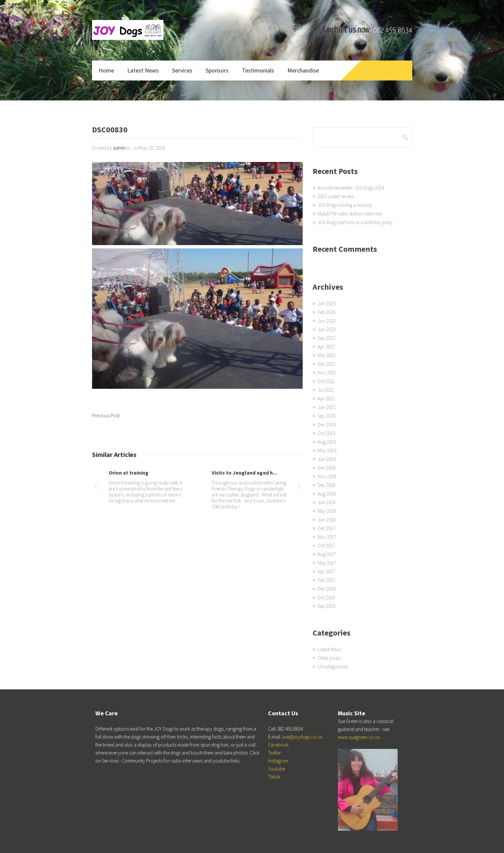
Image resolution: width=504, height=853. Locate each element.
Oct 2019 (326, 433)
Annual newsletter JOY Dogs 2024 (351, 188)
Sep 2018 (326, 485)
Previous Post (106, 416)
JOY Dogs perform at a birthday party (355, 222)
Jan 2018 (327, 520)
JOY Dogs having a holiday (345, 205)
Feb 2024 (326, 312)
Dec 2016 (327, 589)
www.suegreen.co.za (359, 737)
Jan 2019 (327, 459)
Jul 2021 (326, 390)
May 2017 (327, 563)
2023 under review (336, 196)
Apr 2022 (326, 347)
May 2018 (327, 511)
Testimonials (258, 70)
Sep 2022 (326, 338)
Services (182, 70)
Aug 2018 (327, 494)
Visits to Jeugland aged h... (244, 473)
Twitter (275, 753)
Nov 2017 (327, 537)
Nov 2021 (327, 373)
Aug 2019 (327, 442)
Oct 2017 (326, 546)
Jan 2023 (327, 329)
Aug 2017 (327, 554)
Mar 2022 (327, 355)
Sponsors (217, 70)
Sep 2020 (326, 416)
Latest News (143, 70)
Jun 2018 (327, 502)
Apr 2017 (326, 571)
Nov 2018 (327, 476)
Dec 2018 (327, 468)
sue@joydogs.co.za (302, 737)
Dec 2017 (327, 528)
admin (119, 148)
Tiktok (274, 777)
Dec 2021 (327, 364)
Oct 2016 (326, 597)
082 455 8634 (393, 30)
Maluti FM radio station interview (350, 214)
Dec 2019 (327, 425)
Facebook (278, 745)
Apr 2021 (326, 399)
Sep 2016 (326, 606)
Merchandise (303, 70)
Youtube (277, 769)
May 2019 (327, 450)
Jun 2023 (327, 321)
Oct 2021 (326, 381)
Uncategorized (333, 667)
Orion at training (129, 473)
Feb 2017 (326, 580)
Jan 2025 (327, 303)
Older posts (329, 658)
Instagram (278, 761)
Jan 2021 (327, 407)
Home (106, 70)
